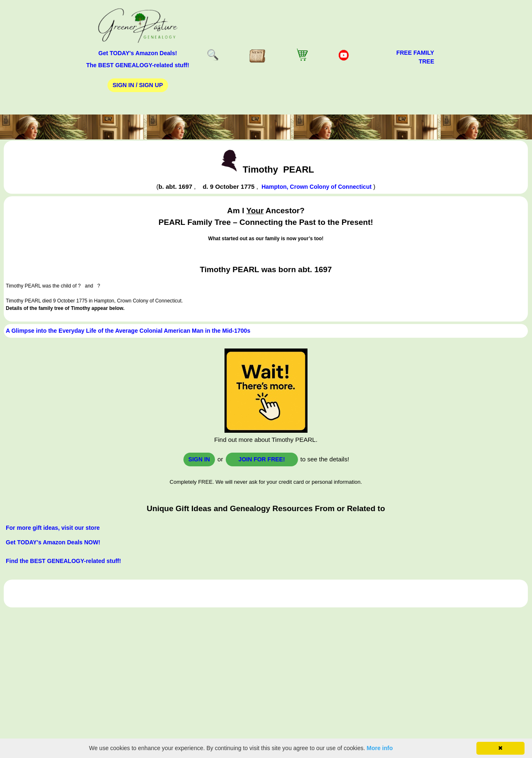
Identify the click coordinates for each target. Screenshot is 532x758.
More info (380, 748)
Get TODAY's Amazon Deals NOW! (53, 542)
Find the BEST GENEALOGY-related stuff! (63, 561)
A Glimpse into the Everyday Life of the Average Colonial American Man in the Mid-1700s (128, 331)
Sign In (199, 459)
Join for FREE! (262, 459)
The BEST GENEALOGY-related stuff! (138, 65)
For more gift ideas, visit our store (53, 528)
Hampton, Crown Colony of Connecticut (316, 187)
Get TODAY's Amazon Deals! (138, 53)
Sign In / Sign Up (138, 85)
